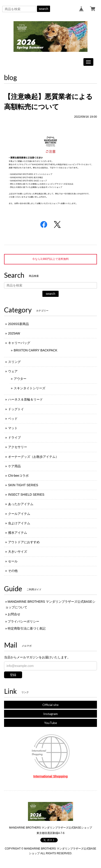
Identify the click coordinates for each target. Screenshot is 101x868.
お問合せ (14, 614)
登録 (13, 675)
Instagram (50, 714)
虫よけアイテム (19, 523)
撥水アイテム (18, 533)
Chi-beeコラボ (18, 476)
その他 (13, 571)
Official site (50, 705)
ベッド (13, 419)
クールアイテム (19, 514)
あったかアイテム (21, 504)
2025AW (14, 333)
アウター (20, 379)
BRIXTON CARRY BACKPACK (36, 350)
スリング (14, 362)
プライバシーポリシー (23, 621)
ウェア (13, 371)
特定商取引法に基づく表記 (27, 628)
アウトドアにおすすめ (24, 542)
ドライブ (14, 437)
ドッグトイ (16, 409)
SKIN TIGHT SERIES (23, 485)
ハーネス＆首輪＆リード (25, 399)
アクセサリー (18, 447)
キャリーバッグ (19, 343)
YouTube (51, 723)
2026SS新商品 (18, 324)
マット (13, 428)
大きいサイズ (18, 552)
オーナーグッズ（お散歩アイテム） (33, 457)
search (44, 9)
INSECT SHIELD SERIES (26, 495)
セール (13, 561)
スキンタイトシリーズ (30, 388)
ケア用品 (14, 466)
